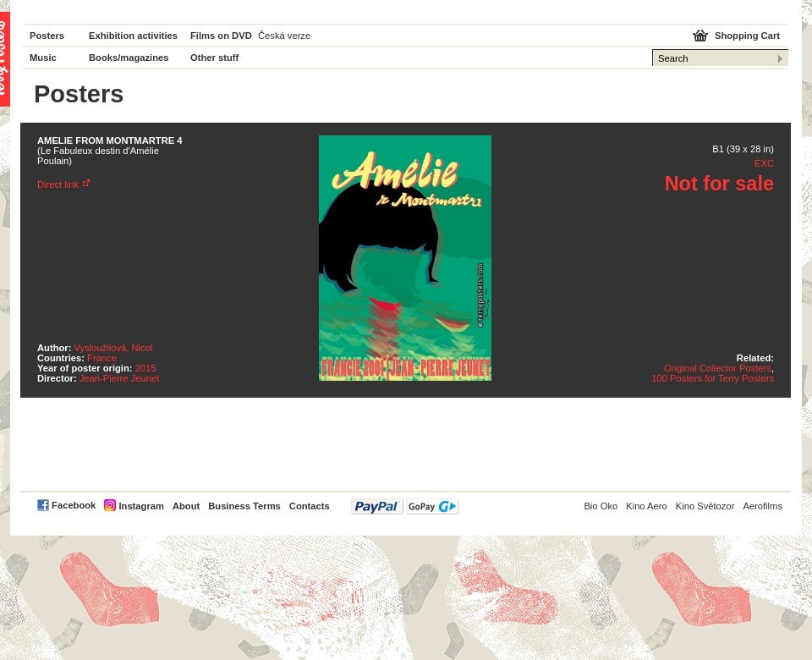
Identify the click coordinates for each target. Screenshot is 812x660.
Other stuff (214, 58)
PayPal (405, 506)
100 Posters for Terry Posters (713, 378)
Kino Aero (647, 506)
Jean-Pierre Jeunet (120, 378)
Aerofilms (763, 506)
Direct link (58, 184)
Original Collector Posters (718, 368)
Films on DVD (221, 36)
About (186, 506)
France (102, 358)
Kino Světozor (705, 506)
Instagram (141, 506)
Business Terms (244, 506)
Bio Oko (601, 506)
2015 (146, 368)
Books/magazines (129, 58)
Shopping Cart (747, 36)
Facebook (74, 505)
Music (43, 58)
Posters (47, 36)
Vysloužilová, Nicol (114, 348)
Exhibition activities (133, 36)
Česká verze (284, 36)
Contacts (310, 506)
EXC (764, 163)
